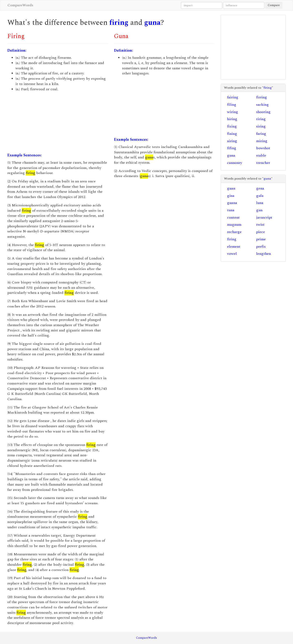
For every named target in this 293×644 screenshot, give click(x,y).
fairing (233, 97)
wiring (233, 112)
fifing (232, 148)
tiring (261, 119)
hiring (232, 119)
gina (231, 196)
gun (259, 210)
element (234, 247)
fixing (232, 126)
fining (232, 134)
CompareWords (20, 5)
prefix (261, 247)
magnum (234, 225)
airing (232, 141)
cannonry (235, 163)
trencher (263, 163)
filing (232, 105)
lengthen (263, 254)
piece (261, 232)
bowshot (263, 148)
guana (232, 203)
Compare (274, 5)
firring (262, 97)
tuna (231, 210)
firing (119, 23)
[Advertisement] (58, 122)
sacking (262, 105)
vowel (232, 254)
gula (260, 196)
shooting (263, 112)
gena (260, 188)
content (233, 217)
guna (152, 23)
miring (262, 141)
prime (261, 239)
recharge (234, 232)
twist (260, 225)
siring (261, 126)
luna (260, 203)
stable (261, 155)
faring (261, 134)
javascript (264, 217)
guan (231, 188)
